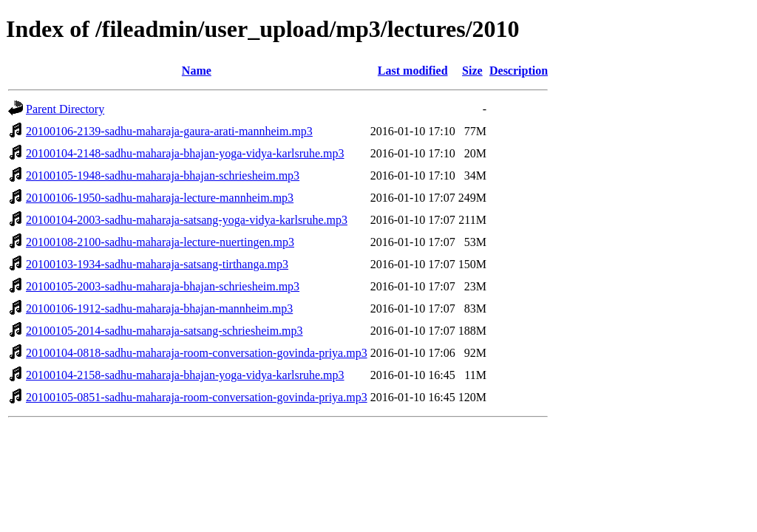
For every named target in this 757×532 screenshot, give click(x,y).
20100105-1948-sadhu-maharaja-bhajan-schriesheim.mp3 (163, 175)
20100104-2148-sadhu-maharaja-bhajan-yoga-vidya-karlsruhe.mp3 (185, 153)
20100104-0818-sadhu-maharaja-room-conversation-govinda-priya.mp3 (197, 353)
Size (472, 71)
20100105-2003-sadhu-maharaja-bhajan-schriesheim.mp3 (163, 286)
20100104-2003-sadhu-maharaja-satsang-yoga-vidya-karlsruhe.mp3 (187, 220)
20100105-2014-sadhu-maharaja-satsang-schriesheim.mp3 (164, 331)
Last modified (413, 71)
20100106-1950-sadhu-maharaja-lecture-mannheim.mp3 (160, 198)
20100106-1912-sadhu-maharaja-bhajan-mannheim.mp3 (159, 308)
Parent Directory (65, 109)
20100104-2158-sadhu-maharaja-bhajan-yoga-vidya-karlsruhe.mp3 (185, 375)
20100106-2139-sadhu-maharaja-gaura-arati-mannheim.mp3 (169, 131)
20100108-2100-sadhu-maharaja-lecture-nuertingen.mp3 (160, 242)
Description (519, 71)
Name (197, 71)
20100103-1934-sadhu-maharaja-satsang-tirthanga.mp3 (157, 264)
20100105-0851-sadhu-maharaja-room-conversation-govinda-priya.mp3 (197, 397)
